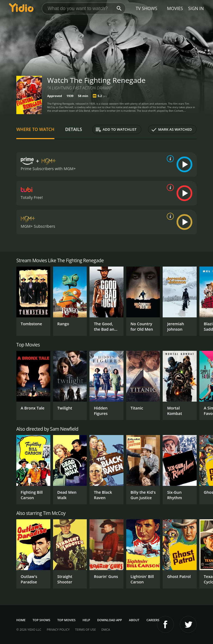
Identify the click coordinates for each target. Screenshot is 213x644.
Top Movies (67, 620)
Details (74, 129)
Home (21, 620)
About (134, 620)
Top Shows (41, 620)
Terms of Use (85, 629)
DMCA (106, 629)
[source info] (169, 159)
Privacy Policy (58, 629)
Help (87, 620)
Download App (109, 620)
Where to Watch (35, 129)
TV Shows (146, 8)
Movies (175, 8)
